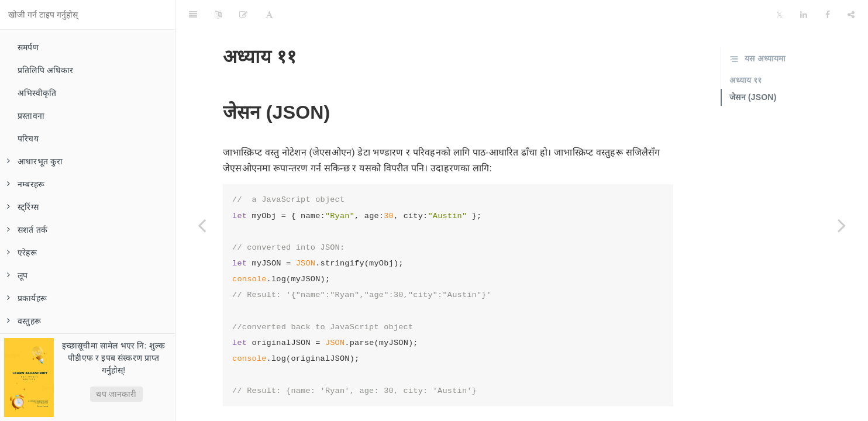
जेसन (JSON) (753, 97)
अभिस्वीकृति (37, 93)
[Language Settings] (218, 15)
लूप (17, 275)
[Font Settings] (269, 15)
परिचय (28, 139)
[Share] (851, 15)
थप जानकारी (116, 394)
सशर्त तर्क (27, 230)
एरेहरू (22, 253)
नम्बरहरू (26, 184)
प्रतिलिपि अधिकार (46, 70)
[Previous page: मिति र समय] (202, 225)
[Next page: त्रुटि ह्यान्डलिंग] (842, 225)
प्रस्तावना (31, 116)
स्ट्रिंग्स (23, 207)
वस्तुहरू (24, 321)
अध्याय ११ (745, 80)
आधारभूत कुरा (35, 161)
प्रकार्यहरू (27, 298)
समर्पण (28, 47)
